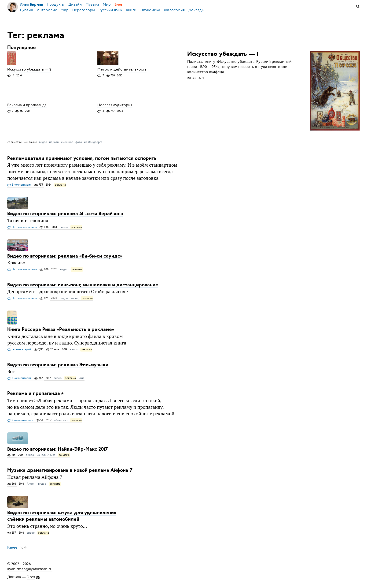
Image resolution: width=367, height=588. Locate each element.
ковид (75, 298)
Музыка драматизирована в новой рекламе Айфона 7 (70, 470)
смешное (67, 142)
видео (43, 142)
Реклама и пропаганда (27, 105)
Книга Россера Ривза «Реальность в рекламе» (61, 330)
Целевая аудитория (115, 105)
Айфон (31, 484)
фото (79, 142)
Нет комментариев (22, 227)
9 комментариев (20, 420)
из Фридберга (93, 142)
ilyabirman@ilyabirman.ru (30, 569)
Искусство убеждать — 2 (29, 70)
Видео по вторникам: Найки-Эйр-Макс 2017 (58, 449)
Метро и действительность (122, 70)
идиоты (54, 142)
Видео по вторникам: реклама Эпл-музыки (58, 365)
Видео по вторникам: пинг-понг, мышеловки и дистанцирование (83, 285)
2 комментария (19, 185)
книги (74, 349)
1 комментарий (19, 350)
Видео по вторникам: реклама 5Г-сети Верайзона (65, 214)
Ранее (12, 547)
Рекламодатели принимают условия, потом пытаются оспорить (82, 158)
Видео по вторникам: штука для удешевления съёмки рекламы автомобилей (62, 516)
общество (61, 420)
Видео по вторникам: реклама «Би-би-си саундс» (65, 256)
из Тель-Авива (46, 455)
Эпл (82, 378)
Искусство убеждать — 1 (223, 54)
